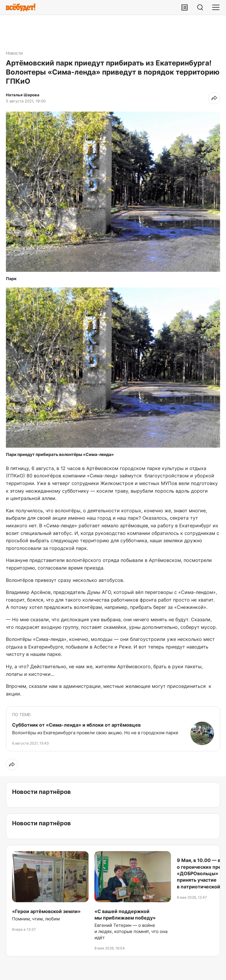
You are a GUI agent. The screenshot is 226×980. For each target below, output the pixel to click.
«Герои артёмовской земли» (46, 911)
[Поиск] (200, 7)
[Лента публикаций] (185, 7)
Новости (14, 53)
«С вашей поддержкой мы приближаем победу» (125, 915)
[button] (113, 192)
